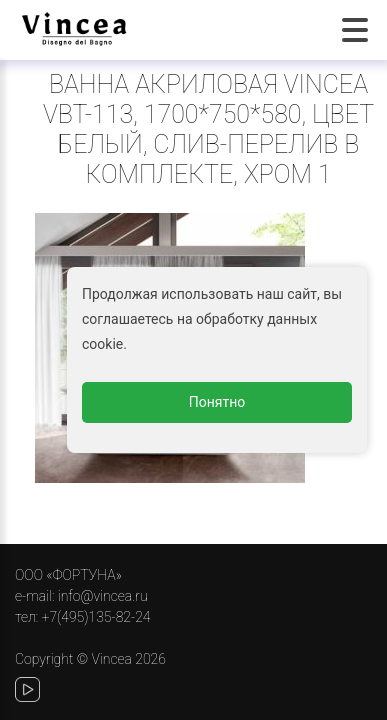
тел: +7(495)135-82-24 (82, 617)
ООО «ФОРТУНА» (68, 575)
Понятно (217, 402)
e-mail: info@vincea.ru (81, 596)
